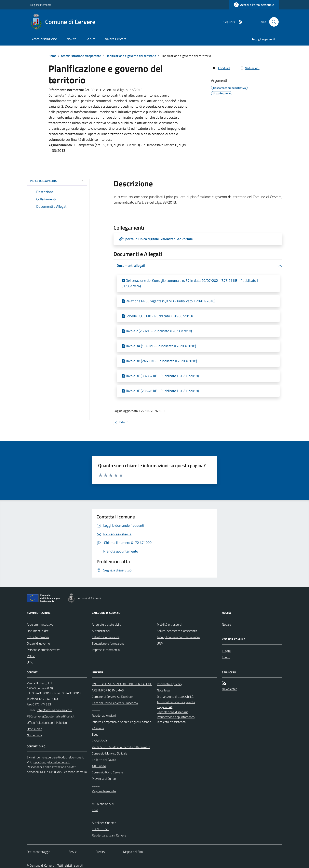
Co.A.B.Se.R (99, 741)
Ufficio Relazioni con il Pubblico (47, 723)
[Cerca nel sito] (272, 22)
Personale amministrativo (44, 650)
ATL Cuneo (99, 766)
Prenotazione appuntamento (176, 717)
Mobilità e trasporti (169, 624)
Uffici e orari (34, 729)
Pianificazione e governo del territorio (131, 56)
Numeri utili (34, 735)
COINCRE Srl (100, 829)
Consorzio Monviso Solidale (110, 753)
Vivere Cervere (116, 39)
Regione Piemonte (41, 5)
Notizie (226, 624)
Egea (95, 734)
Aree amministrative (40, 624)
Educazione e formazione (108, 643)
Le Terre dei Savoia (104, 760)
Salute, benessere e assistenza (177, 631)
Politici (31, 656)
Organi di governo (38, 643)
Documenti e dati (38, 631)
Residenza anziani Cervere (109, 835)
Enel (95, 810)
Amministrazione (44, 39)
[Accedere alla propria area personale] (254, 5)
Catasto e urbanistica (106, 637)
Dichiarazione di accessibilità (175, 697)
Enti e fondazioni (38, 637)
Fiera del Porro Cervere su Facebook (115, 703)
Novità (71, 39)
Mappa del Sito (133, 852)
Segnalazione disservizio (173, 712)
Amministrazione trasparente (81, 56)
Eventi (226, 657)
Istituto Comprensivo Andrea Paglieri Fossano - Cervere (121, 725)
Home (52, 56)
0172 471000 (48, 699)
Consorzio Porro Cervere (107, 772)
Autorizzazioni (101, 631)
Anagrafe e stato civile (107, 624)
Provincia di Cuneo (104, 779)
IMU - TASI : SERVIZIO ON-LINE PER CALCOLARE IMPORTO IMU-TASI (122, 687)
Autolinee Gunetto (104, 823)
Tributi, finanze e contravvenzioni (178, 637)
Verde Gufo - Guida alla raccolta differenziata (121, 747)
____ (96, 709)
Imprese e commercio (106, 650)
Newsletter (229, 689)
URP (160, 643)
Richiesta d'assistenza (171, 722)
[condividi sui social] (221, 68)
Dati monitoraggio (38, 852)
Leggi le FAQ (165, 707)
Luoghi (226, 651)
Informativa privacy (169, 684)
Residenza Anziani (104, 715)
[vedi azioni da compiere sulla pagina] (249, 68)
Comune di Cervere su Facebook (113, 697)
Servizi (91, 39)
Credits (100, 852)
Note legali (164, 690)
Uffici (30, 662)
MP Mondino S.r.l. (103, 804)
